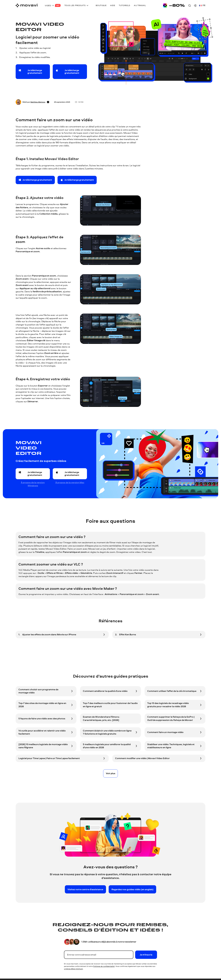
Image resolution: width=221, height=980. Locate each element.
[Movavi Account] (195, 5)
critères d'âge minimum (73, 969)
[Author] (18, 102)
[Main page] (27, 5)
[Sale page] (174, 5)
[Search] (190, 5)
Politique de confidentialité (104, 966)
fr (202, 5)
